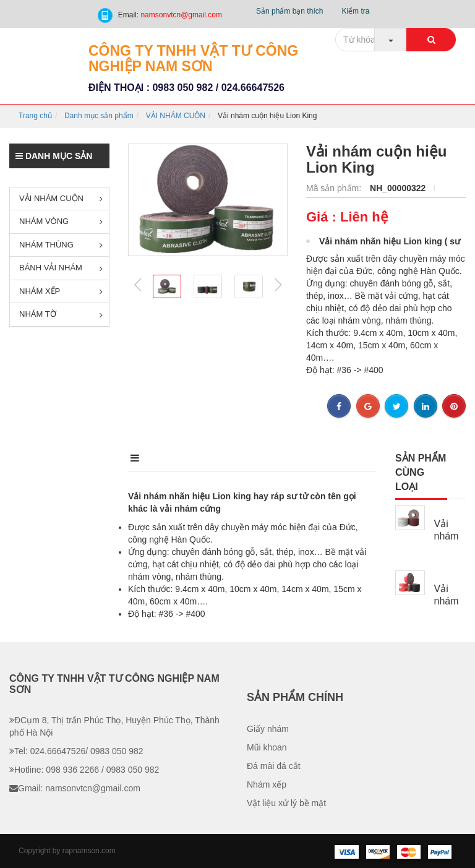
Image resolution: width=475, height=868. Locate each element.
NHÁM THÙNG (61, 245)
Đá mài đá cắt (274, 766)
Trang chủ (35, 116)
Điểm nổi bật (229, 458)
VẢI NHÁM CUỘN (176, 116)
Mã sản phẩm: (335, 188)
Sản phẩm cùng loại (421, 472)
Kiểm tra (355, 11)
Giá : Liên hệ (347, 217)
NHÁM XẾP (61, 291)
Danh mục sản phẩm (99, 116)
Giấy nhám (268, 729)
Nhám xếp (267, 784)
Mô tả (143, 458)
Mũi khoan (267, 747)
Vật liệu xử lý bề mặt (286, 803)
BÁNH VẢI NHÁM (61, 268)
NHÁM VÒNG (61, 221)
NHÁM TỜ (61, 314)
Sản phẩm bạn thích (289, 11)
